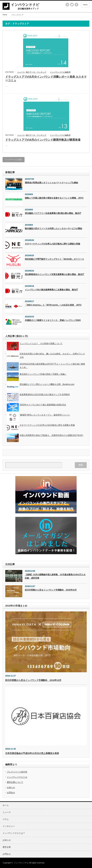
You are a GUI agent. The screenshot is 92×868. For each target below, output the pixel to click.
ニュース (21, 72)
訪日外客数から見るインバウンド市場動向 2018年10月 (51, 590)
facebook (76, 5)
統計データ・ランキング (36, 72)
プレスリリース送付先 (17, 772)
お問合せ (11, 793)
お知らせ (11, 787)
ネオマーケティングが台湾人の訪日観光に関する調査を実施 (52, 244)
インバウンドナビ (21, 863)
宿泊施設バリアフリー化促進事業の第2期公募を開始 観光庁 (53, 213)
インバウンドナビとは (17, 777)
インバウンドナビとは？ (14, 833)
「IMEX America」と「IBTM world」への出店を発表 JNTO (53, 305)
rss (67, 5)
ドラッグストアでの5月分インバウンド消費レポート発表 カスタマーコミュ (46, 78)
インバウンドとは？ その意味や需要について (41, 344)
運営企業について (15, 782)
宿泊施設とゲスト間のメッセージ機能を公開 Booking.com (47, 384)
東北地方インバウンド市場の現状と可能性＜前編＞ (43, 374)
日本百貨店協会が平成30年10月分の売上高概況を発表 (32, 753)
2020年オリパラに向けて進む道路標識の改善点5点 (43, 405)
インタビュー (9, 826)
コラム (6, 819)
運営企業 (7, 847)
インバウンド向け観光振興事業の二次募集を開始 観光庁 (51, 290)
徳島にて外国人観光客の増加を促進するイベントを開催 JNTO (54, 198)
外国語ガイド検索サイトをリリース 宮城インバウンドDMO (53, 320)
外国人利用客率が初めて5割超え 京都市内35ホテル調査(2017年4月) (51, 435)
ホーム (6, 805)
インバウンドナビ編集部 (60, 72)
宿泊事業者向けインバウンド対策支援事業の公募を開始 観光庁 (55, 274)
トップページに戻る (14, 160)
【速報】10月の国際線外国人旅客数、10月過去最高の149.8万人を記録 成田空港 (55, 576)
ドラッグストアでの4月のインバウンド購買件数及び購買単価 (43, 140)
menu (85, 5)
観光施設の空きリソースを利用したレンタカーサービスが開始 (53, 229)
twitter (72, 5)
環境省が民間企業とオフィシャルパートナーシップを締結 (51, 183)
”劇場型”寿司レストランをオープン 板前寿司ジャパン (45, 415)
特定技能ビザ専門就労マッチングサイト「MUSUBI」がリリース (54, 259)
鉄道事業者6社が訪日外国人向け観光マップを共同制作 (45, 394)
